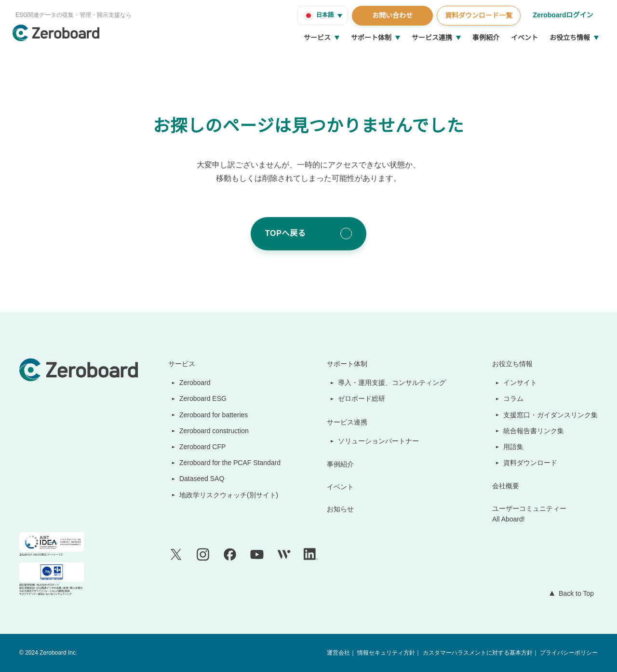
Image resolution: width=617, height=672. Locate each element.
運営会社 (339, 653)
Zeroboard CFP (198, 447)
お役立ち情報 (570, 38)
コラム (514, 398)
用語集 (514, 447)
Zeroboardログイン (562, 15)
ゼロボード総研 (362, 398)
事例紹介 (486, 38)
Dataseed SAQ (196, 479)
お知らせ (341, 509)
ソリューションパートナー (379, 441)
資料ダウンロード (531, 463)
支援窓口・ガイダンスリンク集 (551, 415)
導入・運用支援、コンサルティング (393, 383)
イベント (524, 38)
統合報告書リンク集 (534, 431)
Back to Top (574, 593)
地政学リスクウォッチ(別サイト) (224, 495)
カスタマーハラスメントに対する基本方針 (478, 653)
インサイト (521, 383)
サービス (317, 38)
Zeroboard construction (213, 431)
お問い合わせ (391, 15)
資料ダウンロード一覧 (477, 15)
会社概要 (506, 486)
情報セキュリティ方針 (387, 653)
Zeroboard (191, 383)
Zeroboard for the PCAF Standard (228, 463)
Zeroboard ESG (199, 398)
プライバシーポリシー (569, 653)
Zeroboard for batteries (213, 415)
